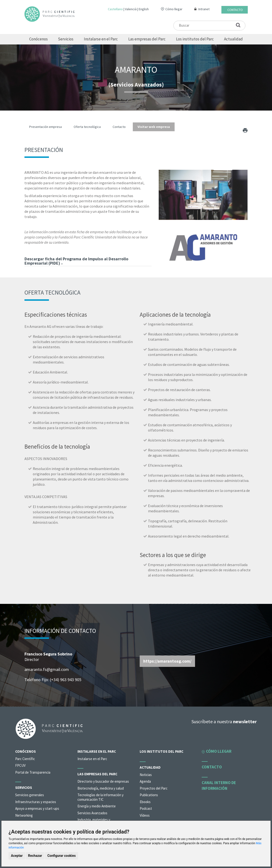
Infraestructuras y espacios (36, 802)
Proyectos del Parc (154, 788)
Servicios (66, 39)
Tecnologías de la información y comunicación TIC (100, 797)
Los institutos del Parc (195, 39)
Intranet (204, 9)
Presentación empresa (45, 127)
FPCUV (20, 765)
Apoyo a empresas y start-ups (37, 808)
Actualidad (233, 39)
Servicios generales (30, 795)
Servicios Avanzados (92, 813)
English (144, 9)
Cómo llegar (174, 9)
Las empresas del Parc (147, 39)
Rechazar (35, 856)
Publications (149, 795)
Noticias (146, 775)
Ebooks (145, 802)
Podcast (146, 808)
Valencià (131, 9)
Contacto (235, 10)
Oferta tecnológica (87, 127)
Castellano (115, 9)
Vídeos (145, 815)
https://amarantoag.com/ (167, 661)
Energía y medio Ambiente (97, 806)
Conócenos (38, 39)
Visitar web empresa (154, 127)
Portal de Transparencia (33, 772)
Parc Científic (25, 759)
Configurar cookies (61, 856)
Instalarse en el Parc (101, 39)
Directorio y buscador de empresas (103, 781)
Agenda (145, 781)
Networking (24, 815)
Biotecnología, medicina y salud (101, 788)
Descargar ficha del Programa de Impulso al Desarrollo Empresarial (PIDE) (76, 261)
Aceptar (17, 856)
